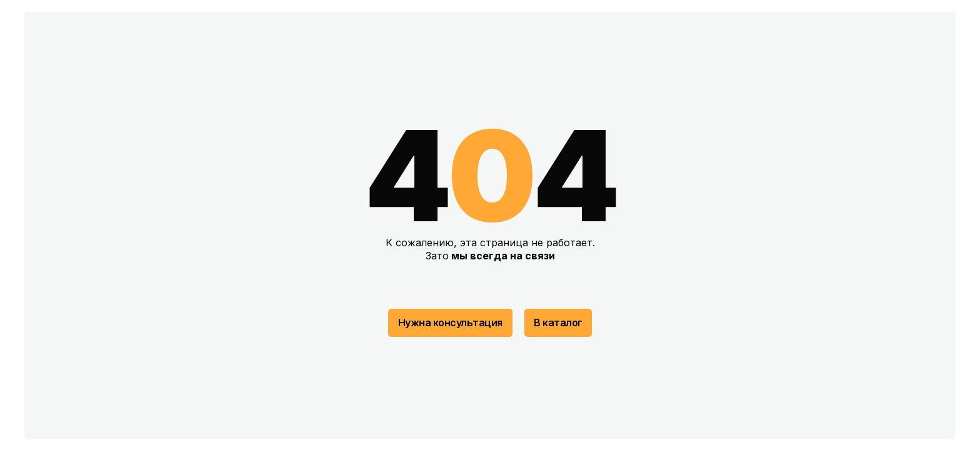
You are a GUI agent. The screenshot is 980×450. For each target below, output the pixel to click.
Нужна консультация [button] (450, 322)
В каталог (558, 322)
